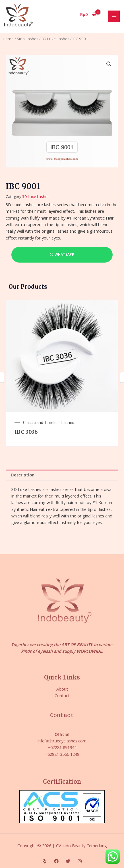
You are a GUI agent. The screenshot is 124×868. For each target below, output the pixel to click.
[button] (109, 64)
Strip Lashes (28, 39)
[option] (62, 373)
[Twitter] (68, 861)
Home (8, 39)
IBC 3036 (26, 432)
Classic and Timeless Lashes (49, 423)
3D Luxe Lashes (55, 39)
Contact (62, 695)
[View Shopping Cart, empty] (88, 14)
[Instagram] (80, 861)
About (62, 689)
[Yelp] (45, 861)
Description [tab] (23, 475)
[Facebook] (56, 861)
